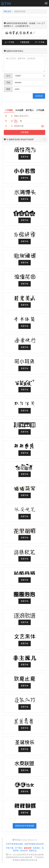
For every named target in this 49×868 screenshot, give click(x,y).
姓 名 (9, 116)
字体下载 (10, 848)
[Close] (44, 140)
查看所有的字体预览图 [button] (25, 826)
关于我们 (19, 848)
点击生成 (39, 96)
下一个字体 (40, 42)
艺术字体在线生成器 (14, 844)
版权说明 (28, 848)
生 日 (9, 126)
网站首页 (8, 11)
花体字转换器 (30, 844)
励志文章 (40, 844)
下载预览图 (24, 42)
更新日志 (33, 851)
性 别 (9, 121)
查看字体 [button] (25, 157)
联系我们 (37, 848)
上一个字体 (9, 42)
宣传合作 (24, 851)
